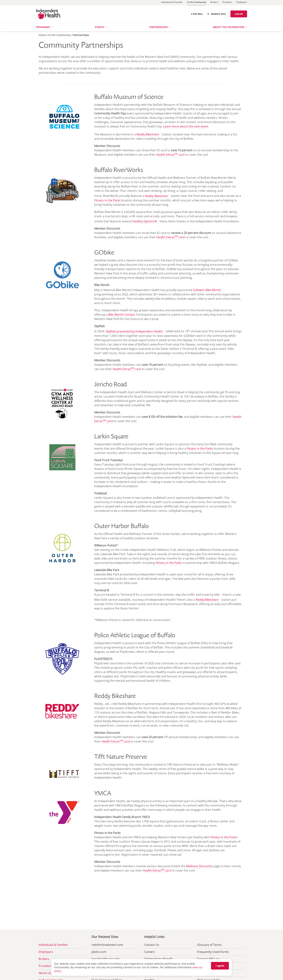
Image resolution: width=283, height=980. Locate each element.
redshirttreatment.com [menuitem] (107, 945)
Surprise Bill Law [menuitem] (208, 959)
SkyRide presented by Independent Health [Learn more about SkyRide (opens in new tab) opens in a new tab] (134, 331)
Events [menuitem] (100, 27)
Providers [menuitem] (45, 966)
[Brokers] (214, 3)
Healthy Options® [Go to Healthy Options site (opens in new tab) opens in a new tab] (144, 221)
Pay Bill (197, 14)
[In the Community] (196, 3)
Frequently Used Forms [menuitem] (213, 952)
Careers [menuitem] (150, 952)
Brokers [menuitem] (44, 959)
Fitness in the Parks (107, 200)
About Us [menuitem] (45, 973)
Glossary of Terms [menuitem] (209, 945)
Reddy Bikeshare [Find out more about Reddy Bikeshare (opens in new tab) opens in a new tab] (148, 134)
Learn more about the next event (186, 126)
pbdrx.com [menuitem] (99, 952)
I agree (220, 966)
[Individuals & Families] (172, 3)
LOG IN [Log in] (239, 14)
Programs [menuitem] (43, 27)
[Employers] (242, 3)
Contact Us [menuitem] (152, 945)
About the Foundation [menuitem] (229, 27)
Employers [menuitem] (46, 952)
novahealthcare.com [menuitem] (105, 959)
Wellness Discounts (199, 866)
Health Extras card (170, 155)
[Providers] (227, 3)
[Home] (43, 35)
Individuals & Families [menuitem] (53, 945)
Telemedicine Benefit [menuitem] (158, 959)
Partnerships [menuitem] (159, 27)
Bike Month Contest (121, 315)
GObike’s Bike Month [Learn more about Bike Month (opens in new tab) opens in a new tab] (207, 290)
